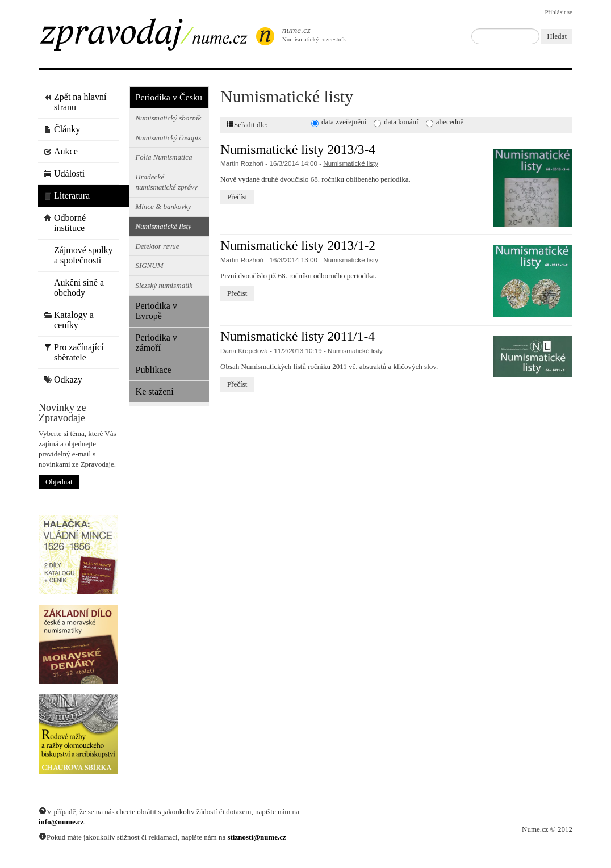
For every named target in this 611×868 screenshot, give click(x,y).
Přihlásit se (558, 12)
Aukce (61, 151)
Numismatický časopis (168, 138)
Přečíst (237, 197)
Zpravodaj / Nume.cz (152, 38)
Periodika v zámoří (156, 343)
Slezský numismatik (164, 285)
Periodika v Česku (169, 97)
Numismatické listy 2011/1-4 (298, 336)
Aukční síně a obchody (74, 288)
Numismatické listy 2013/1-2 (298, 245)
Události (64, 173)
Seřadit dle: (247, 124)
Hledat (557, 36)
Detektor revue (157, 246)
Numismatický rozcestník (308, 34)
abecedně (450, 122)
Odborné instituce (65, 223)
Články (62, 129)
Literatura (67, 196)
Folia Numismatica (164, 157)
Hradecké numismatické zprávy (166, 182)
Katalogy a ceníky (69, 320)
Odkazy (63, 380)
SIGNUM (149, 265)
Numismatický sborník (168, 118)
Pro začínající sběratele (74, 352)
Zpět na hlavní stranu (75, 102)
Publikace (154, 370)
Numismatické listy (163, 226)
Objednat (59, 482)
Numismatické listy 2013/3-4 (298, 149)
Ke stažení (155, 391)
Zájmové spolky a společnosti (78, 255)
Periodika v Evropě (156, 311)
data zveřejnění (344, 122)
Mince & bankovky (163, 206)
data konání (401, 122)
